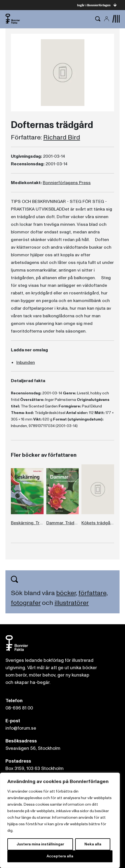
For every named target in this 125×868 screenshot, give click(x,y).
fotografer (26, 603)
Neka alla (93, 844)
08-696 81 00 (19, 708)
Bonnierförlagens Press (67, 183)
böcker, (67, 593)
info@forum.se (21, 728)
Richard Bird (62, 138)
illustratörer (72, 603)
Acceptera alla (60, 856)
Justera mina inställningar (40, 844)
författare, (93, 593)
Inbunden (26, 363)
